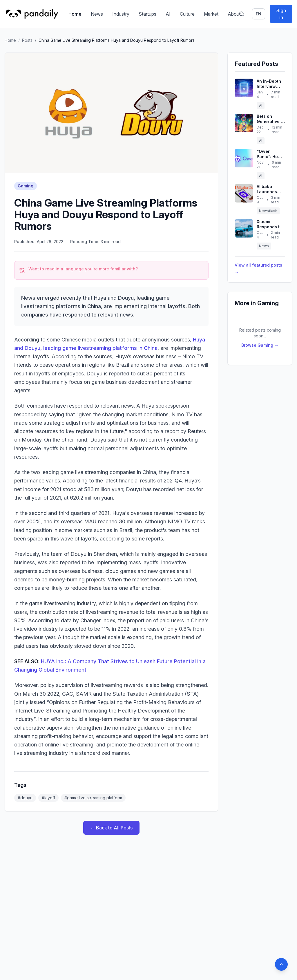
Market (211, 14)
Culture (187, 14)
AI (168, 14)
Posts (27, 40)
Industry (121, 14)
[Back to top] (281, 964)
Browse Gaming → (260, 345)
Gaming (26, 186)
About (234, 14)
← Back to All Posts (111, 828)
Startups (147, 14)
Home (75, 14)
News (97, 14)
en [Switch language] (259, 14)
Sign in (281, 14)
